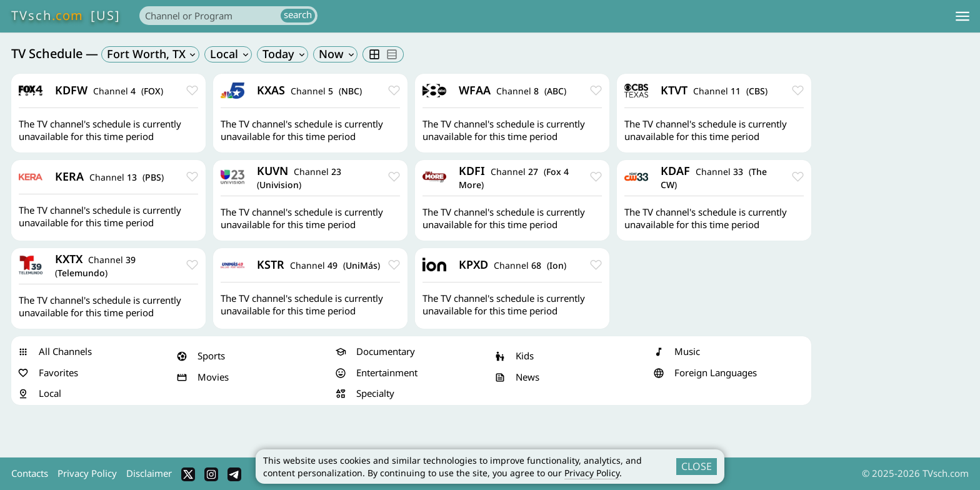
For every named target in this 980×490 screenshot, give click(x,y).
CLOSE (697, 466)
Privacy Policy (592, 473)
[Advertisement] (894, 261)
